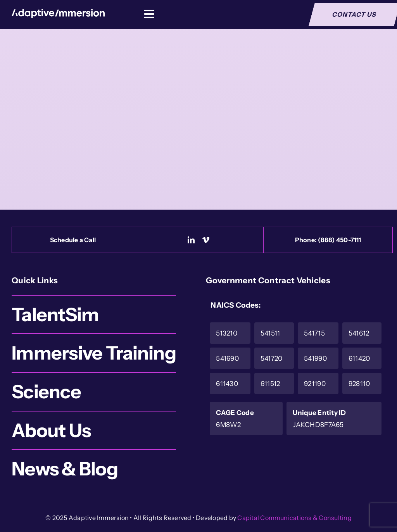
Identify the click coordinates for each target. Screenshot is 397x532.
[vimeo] (206, 240)
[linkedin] (191, 240)
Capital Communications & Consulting (294, 518)
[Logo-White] (58, 13)
